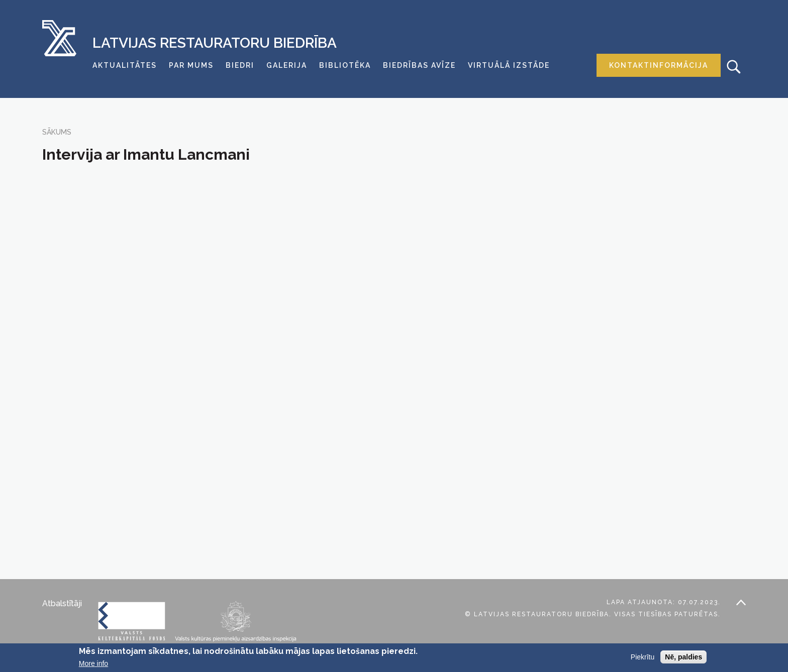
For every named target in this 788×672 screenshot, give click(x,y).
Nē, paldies (683, 657)
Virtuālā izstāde (509, 65)
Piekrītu (643, 657)
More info (93, 663)
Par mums (191, 65)
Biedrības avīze (419, 65)
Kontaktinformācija (659, 65)
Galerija (287, 65)
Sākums (57, 132)
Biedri (240, 65)
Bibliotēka (345, 65)
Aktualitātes (125, 65)
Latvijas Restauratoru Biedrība (215, 43)
